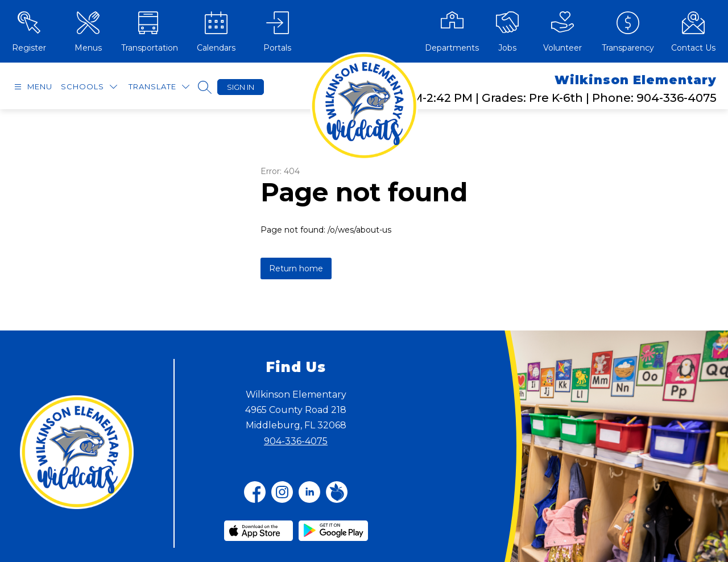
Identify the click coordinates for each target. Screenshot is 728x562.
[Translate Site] (159, 87)
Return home (296, 268)
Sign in (241, 87)
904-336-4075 (296, 441)
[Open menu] (32, 87)
